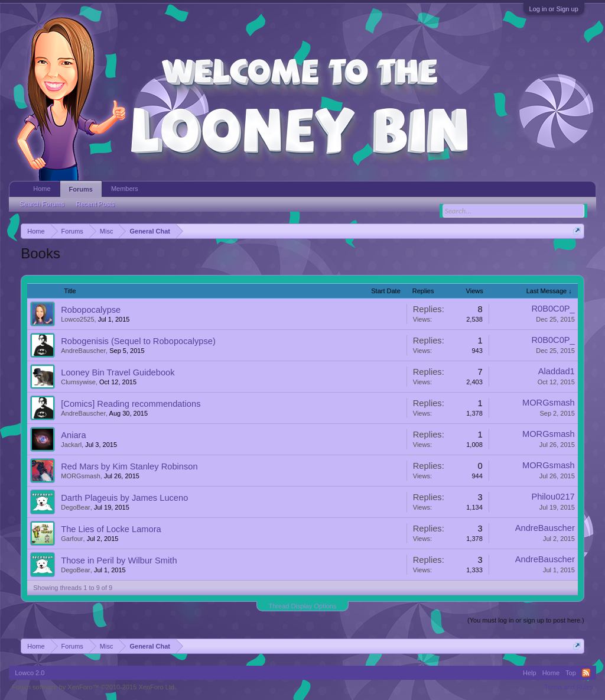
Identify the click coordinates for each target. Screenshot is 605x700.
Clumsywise (78, 382)
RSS (586, 673)
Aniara (73, 435)
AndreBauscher (83, 351)
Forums (81, 189)
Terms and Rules (569, 687)
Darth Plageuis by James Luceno (124, 498)
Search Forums (42, 204)
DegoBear (76, 507)
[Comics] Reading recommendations (131, 404)
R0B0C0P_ (553, 309)
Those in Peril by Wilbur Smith (119, 560)
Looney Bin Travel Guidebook (118, 372)
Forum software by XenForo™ (94, 687)
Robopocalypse (91, 310)
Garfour (72, 539)
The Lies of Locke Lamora (111, 529)
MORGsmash (549, 403)
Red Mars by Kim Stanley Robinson (129, 466)
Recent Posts (95, 204)
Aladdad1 (557, 371)
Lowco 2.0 (30, 673)
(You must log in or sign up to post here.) (526, 620)
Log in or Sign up (554, 9)
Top (571, 673)
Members (125, 189)
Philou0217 (553, 497)
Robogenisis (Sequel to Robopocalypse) (138, 341)
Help (530, 673)
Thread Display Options (303, 606)
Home (42, 189)
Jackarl (71, 445)
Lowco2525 (77, 319)
